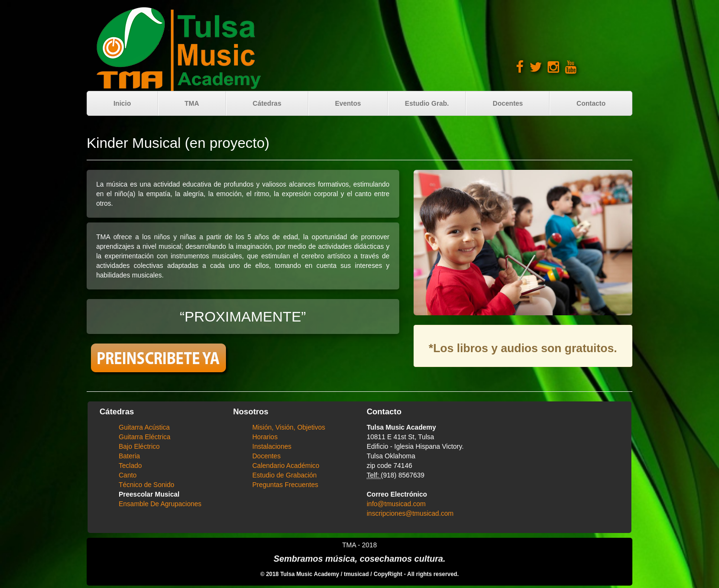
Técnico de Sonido (146, 485)
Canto (128, 475)
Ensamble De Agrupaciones (160, 504)
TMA (191, 103)
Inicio (122, 103)
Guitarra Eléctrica (145, 437)
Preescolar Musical (149, 494)
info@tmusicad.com (396, 504)
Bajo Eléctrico (139, 446)
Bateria (129, 456)
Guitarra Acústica (144, 427)
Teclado (130, 466)
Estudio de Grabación (285, 475)
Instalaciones (272, 446)
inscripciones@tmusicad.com (410, 513)
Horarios (265, 437)
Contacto (591, 103)
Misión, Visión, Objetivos (289, 427)
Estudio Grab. (427, 103)
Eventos (348, 103)
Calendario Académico (286, 466)
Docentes (508, 103)
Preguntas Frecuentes (285, 485)
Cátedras (267, 103)
